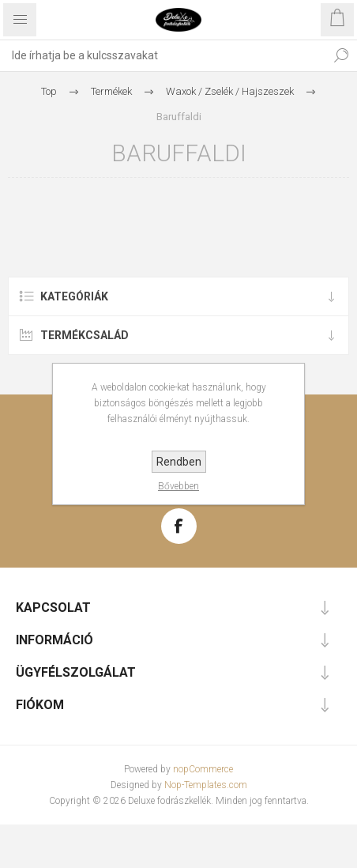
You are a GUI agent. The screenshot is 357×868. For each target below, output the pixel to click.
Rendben (179, 462)
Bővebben (178, 486)
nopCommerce (203, 769)
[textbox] (163, 55)
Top (49, 91)
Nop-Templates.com (206, 785)
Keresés (341, 55)
